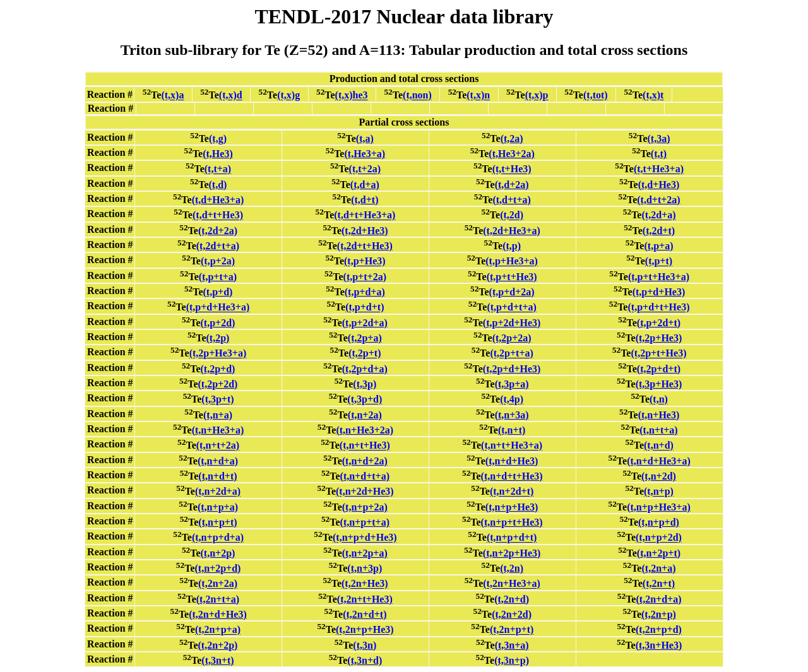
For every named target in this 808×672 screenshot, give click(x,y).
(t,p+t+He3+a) (659, 277)
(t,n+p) (659, 492)
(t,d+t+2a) (658, 200)
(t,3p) (365, 384)
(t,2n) (512, 568)
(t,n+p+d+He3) (365, 538)
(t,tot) (596, 96)
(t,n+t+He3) (365, 446)
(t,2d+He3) (365, 231)
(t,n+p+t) (217, 522)
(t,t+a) (218, 169)
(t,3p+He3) (659, 384)
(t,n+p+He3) (512, 507)
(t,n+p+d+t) (512, 538)
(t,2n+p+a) (218, 630)
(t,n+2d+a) (218, 492)
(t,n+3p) (365, 568)
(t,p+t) (659, 262)
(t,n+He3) (659, 415)
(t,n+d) (659, 446)
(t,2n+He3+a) (512, 584)
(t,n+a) (218, 415)
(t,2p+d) (218, 369)
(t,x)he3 (352, 96)
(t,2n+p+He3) (365, 630)
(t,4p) (512, 400)
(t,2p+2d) (218, 384)
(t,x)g (288, 96)
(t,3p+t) (217, 400)
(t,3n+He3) (659, 645)
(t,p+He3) (365, 262)
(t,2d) (512, 215)
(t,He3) (218, 154)
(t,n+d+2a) (365, 461)
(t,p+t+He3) (512, 277)
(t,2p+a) (365, 338)
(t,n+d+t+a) (365, 476)
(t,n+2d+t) (512, 492)
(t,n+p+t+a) (365, 522)
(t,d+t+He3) (218, 215)
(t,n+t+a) (658, 430)
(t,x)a (172, 96)
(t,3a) (658, 139)
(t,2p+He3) (659, 338)
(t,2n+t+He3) (365, 599)
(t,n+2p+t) (659, 553)
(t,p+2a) (218, 262)
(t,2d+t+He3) (365, 246)
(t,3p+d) (365, 400)
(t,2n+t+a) (218, 599)
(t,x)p (537, 96)
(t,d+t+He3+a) (365, 215)
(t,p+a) (658, 246)
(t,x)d (231, 96)
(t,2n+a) (658, 568)
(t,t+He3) (512, 169)
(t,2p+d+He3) (512, 369)
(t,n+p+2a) (365, 507)
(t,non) (417, 96)
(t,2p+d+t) (659, 369)
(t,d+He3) (659, 185)
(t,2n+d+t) (365, 614)
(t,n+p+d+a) (218, 538)
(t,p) (512, 246)
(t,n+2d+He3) (365, 492)
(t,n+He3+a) (218, 430)
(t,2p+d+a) (365, 369)
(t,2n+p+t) (512, 630)
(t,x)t (653, 96)
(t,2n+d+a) (658, 599)
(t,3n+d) (365, 660)
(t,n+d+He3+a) (659, 461)
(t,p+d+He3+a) (218, 308)
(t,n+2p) (218, 553)
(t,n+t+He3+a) (512, 446)
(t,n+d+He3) (512, 461)
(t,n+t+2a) (218, 446)
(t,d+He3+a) (218, 200)
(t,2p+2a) (512, 338)
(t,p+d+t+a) (511, 308)
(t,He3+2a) (512, 154)
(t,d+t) (365, 200)
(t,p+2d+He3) (512, 323)
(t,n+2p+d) (218, 568)
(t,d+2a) (512, 185)
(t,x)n (478, 96)
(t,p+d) (218, 292)
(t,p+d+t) (365, 308)
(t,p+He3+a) (512, 262)
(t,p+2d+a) (365, 323)
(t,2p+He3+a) (218, 354)
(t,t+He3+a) (659, 169)
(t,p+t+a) (218, 277)
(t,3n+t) (217, 660)
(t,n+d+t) (217, 476)
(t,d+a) (365, 185)
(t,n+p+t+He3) (512, 522)
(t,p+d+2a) (512, 292)
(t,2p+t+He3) (658, 354)
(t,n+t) (512, 430)
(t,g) (218, 139)
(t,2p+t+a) (511, 354)
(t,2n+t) (659, 584)
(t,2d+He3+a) (512, 231)
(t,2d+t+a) (218, 246)
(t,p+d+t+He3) (658, 308)
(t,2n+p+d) (659, 630)
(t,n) (659, 400)
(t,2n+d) (512, 599)
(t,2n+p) (659, 614)
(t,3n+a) (512, 645)
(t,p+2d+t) (659, 323)
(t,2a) (512, 139)
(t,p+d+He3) (659, 292)
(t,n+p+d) (659, 522)
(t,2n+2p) (218, 645)
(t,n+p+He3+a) (659, 507)
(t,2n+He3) (365, 584)
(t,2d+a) (658, 215)
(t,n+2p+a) (365, 553)
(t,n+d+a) (218, 461)
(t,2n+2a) (218, 584)
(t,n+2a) (365, 415)
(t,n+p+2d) (659, 538)
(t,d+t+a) (511, 200)
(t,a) (365, 139)
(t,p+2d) (218, 323)
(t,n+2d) (659, 476)
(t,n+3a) (512, 415)
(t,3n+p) (512, 660)
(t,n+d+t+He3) (512, 476)
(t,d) (218, 185)
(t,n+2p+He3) (512, 553)
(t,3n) (365, 645)
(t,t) (659, 154)
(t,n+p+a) (218, 507)
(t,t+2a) (365, 169)
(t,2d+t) (659, 231)
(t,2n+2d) (512, 614)
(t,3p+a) (512, 384)
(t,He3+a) (365, 154)
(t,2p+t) (365, 354)
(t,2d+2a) (218, 231)
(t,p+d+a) (365, 292)
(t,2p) (218, 338)
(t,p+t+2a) (365, 277)
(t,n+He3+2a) (365, 430)
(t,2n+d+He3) (218, 614)
